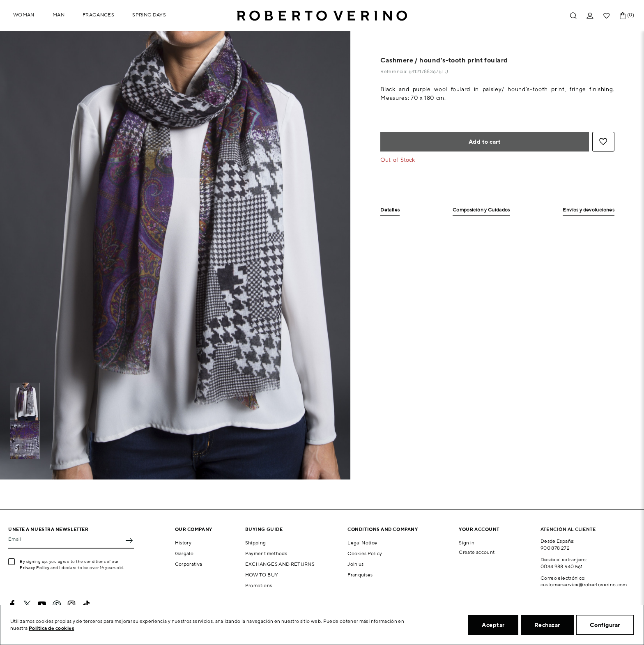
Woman (24, 15)
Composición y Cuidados (481, 210)
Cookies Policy (365, 553)
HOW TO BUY (262, 575)
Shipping (256, 543)
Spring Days (149, 15)
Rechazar (547, 625)
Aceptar (493, 625)
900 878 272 (555, 548)
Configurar (605, 625)
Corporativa (189, 564)
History (183, 543)
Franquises (360, 575)
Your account (479, 529)
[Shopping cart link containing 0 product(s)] (623, 16)
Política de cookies (52, 628)
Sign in (467, 543)
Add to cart (485, 142)
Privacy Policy (35, 567)
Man (59, 15)
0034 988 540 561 (562, 566)
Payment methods (266, 553)
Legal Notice (362, 543)
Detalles (390, 210)
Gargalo (184, 553)
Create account (477, 552)
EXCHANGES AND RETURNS (280, 564)
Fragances (98, 15)
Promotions (259, 585)
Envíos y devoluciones (589, 210)
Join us (356, 564)
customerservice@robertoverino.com (584, 584)
